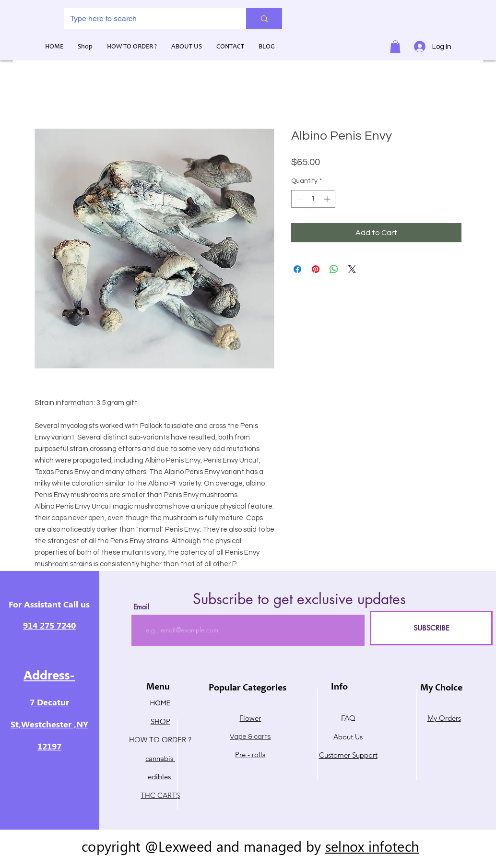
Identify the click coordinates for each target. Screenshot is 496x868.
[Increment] (328, 199)
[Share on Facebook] (297, 269)
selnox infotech (372, 846)
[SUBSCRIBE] (431, 628)
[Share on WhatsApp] (334, 269)
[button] (395, 47)
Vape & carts (250, 737)
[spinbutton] (313, 199)
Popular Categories (248, 689)
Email (141, 607)
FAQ (348, 718)
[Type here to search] (148, 19)
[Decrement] (299, 199)
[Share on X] (352, 269)
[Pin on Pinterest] (316, 269)
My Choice (441, 689)
